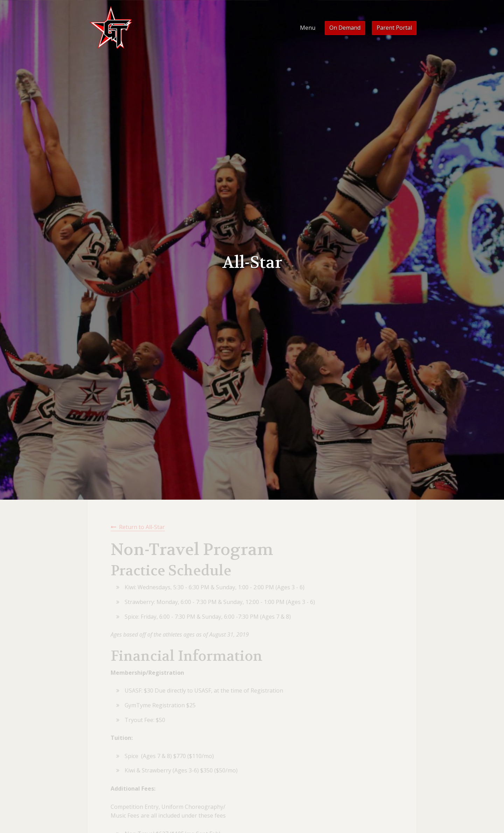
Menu (308, 28)
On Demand (345, 28)
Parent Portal (394, 28)
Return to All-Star (142, 527)
